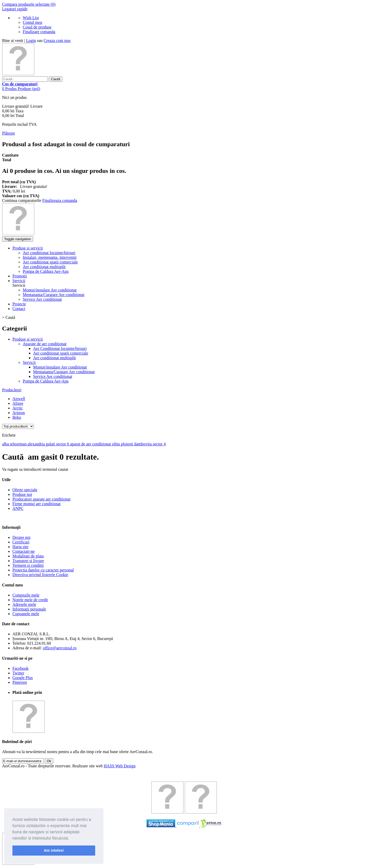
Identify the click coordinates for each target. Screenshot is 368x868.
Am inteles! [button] (54, 850)
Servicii (29, 362)
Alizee (18, 403)
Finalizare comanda (39, 32)
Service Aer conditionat (42, 299)
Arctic (18, 408)
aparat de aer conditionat (91, 444)
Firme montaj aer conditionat (36, 504)
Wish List (31, 18)
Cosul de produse (37, 27)
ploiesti (128, 444)
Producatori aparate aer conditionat (41, 499)
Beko (17, 417)
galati (51, 444)
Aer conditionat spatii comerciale (61, 353)
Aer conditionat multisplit (54, 358)
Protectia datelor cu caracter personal (43, 570)
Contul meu (32, 22)
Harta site (20, 547)
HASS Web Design (120, 766)
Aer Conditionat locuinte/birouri (60, 348)
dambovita (144, 444)
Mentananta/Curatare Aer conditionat (54, 295)
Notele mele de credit (30, 600)
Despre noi (21, 537)
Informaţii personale (29, 609)
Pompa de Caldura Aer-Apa (46, 381)
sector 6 (63, 444)
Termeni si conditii (28, 565)
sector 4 (159, 444)
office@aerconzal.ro (60, 648)
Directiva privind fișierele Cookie (40, 575)
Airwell (19, 399)
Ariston (19, 413)
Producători (12, 390)
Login (31, 41)
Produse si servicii (28, 339)
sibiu (117, 444)
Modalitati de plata (28, 556)
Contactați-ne (24, 551)
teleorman (19, 444)
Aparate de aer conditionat (45, 344)
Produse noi (22, 494)
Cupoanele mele (26, 614)
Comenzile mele (26, 595)
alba (6, 444)
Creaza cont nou (57, 41)
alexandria (37, 444)
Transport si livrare (28, 561)
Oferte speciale (25, 490)
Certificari (21, 542)
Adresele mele (24, 604)
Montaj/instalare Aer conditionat (50, 290)
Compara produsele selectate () (29, 4)
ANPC (18, 508)
